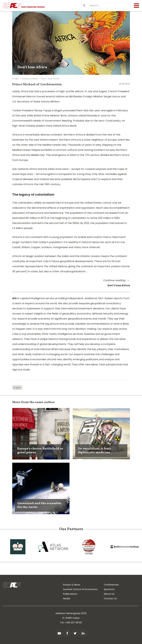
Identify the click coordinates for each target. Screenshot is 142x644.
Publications (70, 594)
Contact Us (110, 599)
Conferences (111, 585)
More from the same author (33, 402)
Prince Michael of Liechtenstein (37, 84)
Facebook (67, 633)
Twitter (75, 633)
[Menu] (136, 6)
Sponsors (109, 589)
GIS (14, 298)
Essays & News (72, 585)
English (17, 388)
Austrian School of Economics (80, 589)
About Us (109, 594)
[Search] (84, 6)
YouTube (59, 633)
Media (67, 599)
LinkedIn (83, 633)
